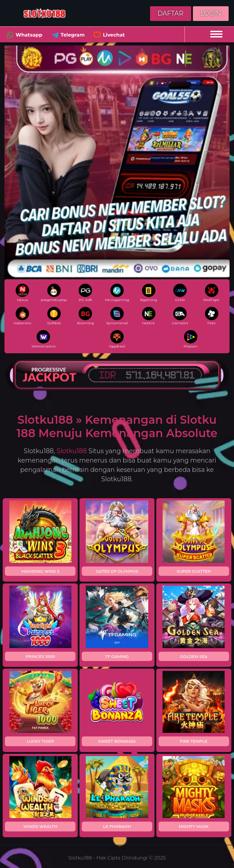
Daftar (171, 13)
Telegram (67, 35)
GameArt (180, 316)
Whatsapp (23, 35)
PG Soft (85, 293)
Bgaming (149, 293)
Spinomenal (117, 316)
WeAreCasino (43, 339)
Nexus (22, 293)
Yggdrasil (117, 339)
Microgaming (117, 293)
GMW (180, 293)
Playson (190, 339)
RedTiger (212, 293)
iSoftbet (54, 316)
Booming (86, 316)
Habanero (22, 316)
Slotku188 (72, 451)
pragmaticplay (54, 293)
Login (211, 13)
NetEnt (149, 316)
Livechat (108, 35)
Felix (212, 316)
